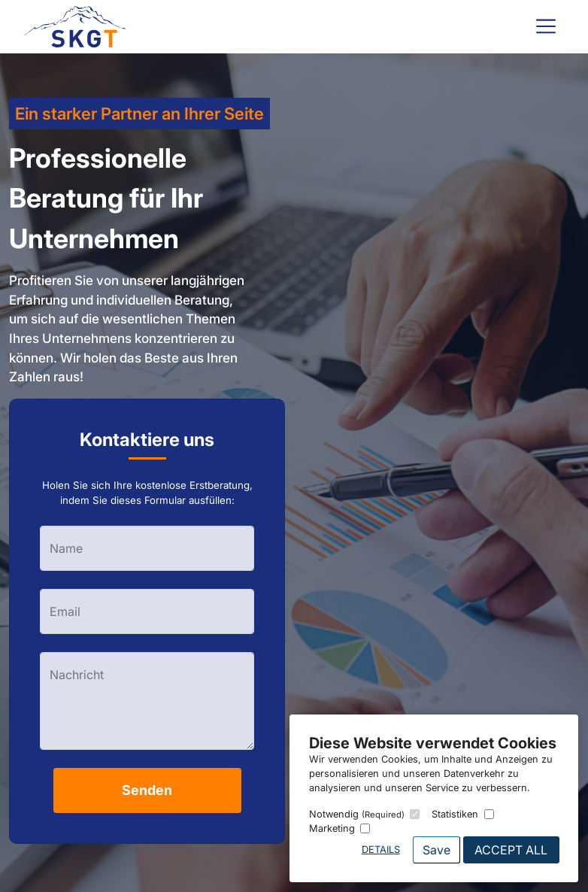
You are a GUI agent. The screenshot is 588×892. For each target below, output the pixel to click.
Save (436, 850)
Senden (147, 790)
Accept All (511, 850)
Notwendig (357, 814)
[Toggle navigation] (546, 26)
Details (381, 850)
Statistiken (455, 814)
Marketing (332, 828)
